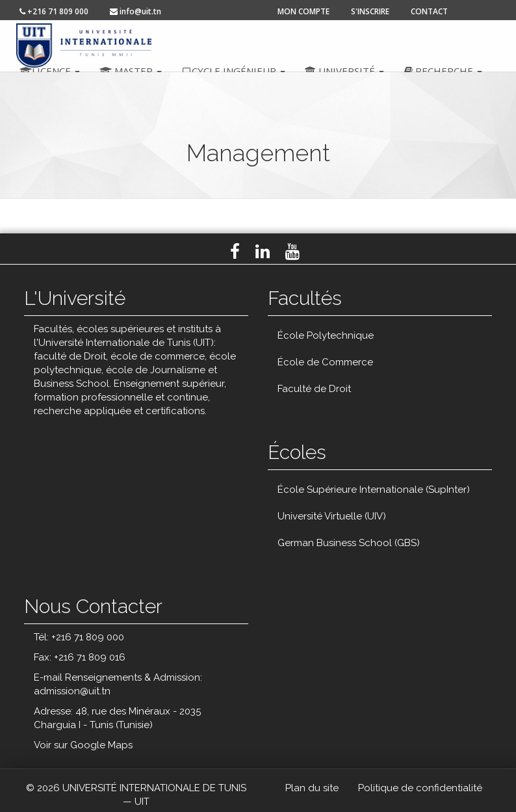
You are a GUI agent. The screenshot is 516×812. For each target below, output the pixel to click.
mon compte (303, 11)
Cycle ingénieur (233, 71)
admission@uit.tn (72, 691)
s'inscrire (370, 11)
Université (344, 71)
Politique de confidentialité (420, 788)
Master (131, 71)
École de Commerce (325, 362)
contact (429, 11)
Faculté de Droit (314, 389)
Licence (50, 71)
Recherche (443, 71)
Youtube (292, 252)
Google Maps (101, 745)
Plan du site (312, 788)
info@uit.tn (135, 11)
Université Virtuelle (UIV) (332, 516)
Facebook (235, 252)
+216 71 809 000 (54, 11)
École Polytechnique (326, 335)
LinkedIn (263, 252)
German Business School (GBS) (349, 543)
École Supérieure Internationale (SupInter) (374, 490)
